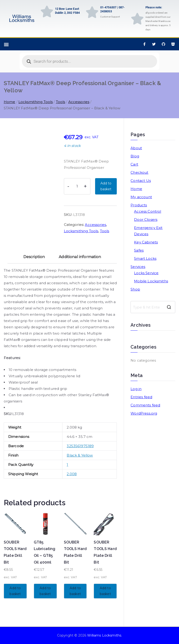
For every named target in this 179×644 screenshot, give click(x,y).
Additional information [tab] (80, 257)
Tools (61, 102)
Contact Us (141, 181)
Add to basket (106, 186)
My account (141, 197)
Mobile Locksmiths (151, 281)
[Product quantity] (77, 186)
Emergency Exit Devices (148, 231)
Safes (139, 250)
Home (10, 102)
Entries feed (141, 397)
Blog (135, 156)
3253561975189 (80, 446)
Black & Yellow (80, 455)
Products (139, 205)
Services (138, 267)
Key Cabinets (146, 242)
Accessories (79, 102)
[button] (6, 44)
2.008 (72, 474)
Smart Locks (145, 258)
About (136, 148)
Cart (134, 164)
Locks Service (146, 273)
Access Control (148, 211)
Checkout (139, 172)
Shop (135, 289)
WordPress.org (144, 413)
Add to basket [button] (15, 591)
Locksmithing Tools (36, 102)
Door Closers (146, 220)
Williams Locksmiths (104, 635)
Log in (136, 389)
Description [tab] (34, 257)
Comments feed (145, 405)
